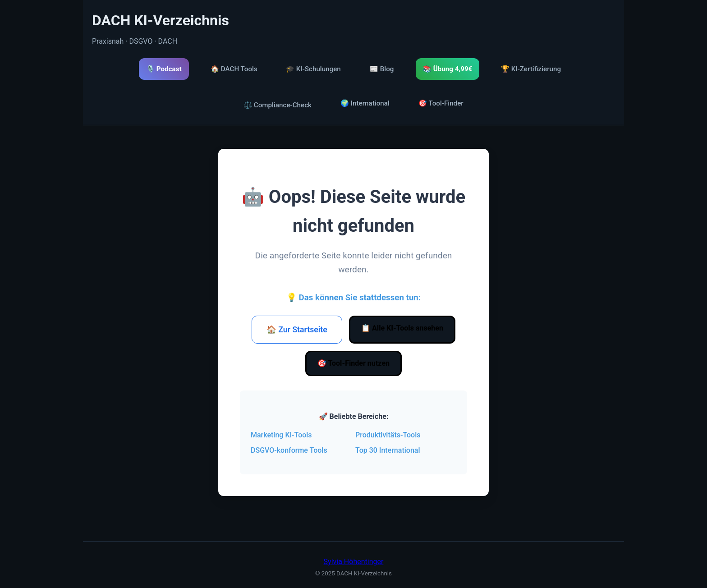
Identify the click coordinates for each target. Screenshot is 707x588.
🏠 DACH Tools (234, 69)
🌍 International (365, 103)
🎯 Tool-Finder (441, 103)
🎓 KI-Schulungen (313, 69)
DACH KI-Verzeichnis (161, 20)
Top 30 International (388, 450)
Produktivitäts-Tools (388, 435)
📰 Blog (382, 69)
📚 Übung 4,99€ (448, 69)
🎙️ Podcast (164, 69)
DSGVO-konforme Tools (289, 450)
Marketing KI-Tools (281, 435)
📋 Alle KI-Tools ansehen (402, 328)
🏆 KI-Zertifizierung (531, 69)
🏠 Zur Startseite (297, 330)
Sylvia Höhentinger (354, 562)
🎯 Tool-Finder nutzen (353, 363)
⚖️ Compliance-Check (278, 105)
